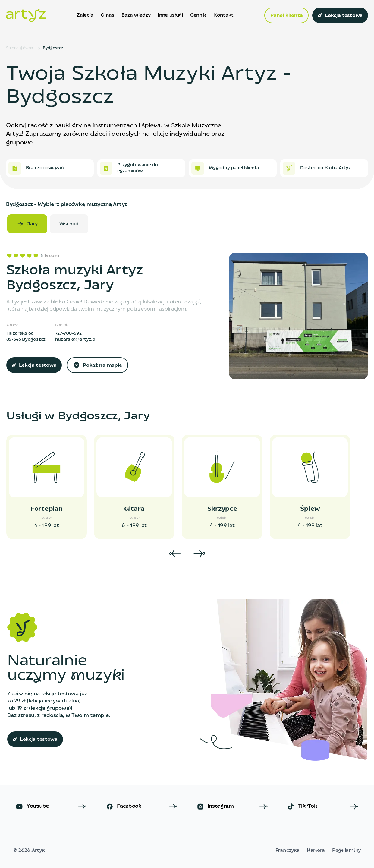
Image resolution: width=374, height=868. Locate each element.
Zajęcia (85, 15)
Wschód (69, 224)
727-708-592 (68, 334)
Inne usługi (170, 15)
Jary (27, 224)
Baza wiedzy (136, 15)
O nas (107, 15)
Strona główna (20, 48)
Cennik (198, 15)
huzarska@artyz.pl (76, 340)
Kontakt (223, 15)
